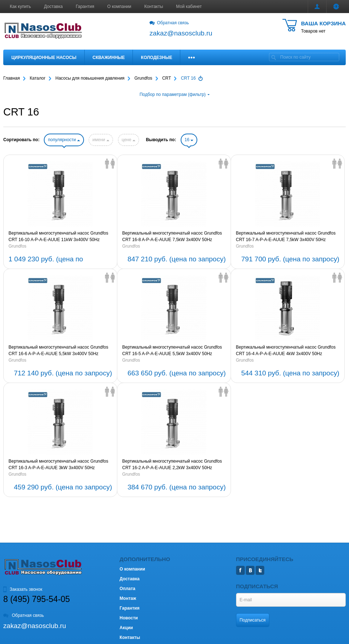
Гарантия (85, 7)
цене (129, 140)
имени (101, 140)
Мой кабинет (189, 7)
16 (189, 140)
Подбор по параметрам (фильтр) (174, 94)
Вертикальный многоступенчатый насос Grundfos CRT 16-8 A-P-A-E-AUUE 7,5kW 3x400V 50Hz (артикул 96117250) (172, 237)
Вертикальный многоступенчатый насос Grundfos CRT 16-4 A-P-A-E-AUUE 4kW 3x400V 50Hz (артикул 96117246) (285, 351)
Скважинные (109, 58)
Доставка (54, 7)
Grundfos (18, 246)
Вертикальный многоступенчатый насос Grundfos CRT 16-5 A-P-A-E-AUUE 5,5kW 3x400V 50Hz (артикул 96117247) (172, 351)
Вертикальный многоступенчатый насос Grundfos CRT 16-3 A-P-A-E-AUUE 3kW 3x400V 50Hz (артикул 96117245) (58, 465)
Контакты (154, 7)
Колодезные (156, 58)
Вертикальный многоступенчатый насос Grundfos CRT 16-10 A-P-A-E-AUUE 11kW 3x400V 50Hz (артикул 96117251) (58, 237)
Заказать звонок (23, 589)
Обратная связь (169, 23)
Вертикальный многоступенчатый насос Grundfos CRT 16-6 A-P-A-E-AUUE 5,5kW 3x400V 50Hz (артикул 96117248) (58, 351)
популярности (64, 140)
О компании (119, 7)
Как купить (20, 7)
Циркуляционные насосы (44, 58)
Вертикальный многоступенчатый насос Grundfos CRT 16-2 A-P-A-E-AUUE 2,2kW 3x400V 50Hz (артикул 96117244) (172, 465)
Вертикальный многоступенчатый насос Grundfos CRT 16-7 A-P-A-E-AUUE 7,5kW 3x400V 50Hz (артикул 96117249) (285, 237)
